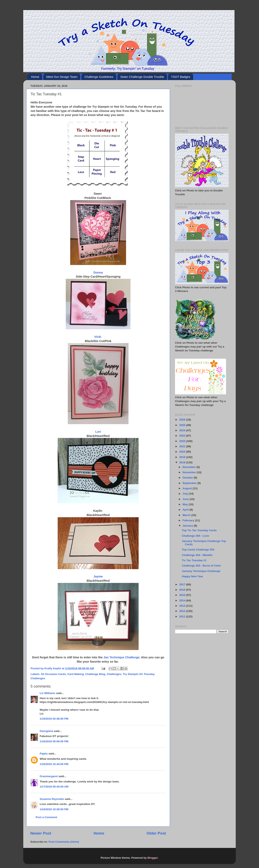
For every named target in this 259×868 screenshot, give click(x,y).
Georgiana (46, 731)
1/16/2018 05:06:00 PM (54, 741)
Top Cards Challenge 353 (198, 550)
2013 (183, 606)
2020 (183, 452)
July (186, 494)
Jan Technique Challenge (121, 657)
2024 (183, 430)
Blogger (153, 858)
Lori (98, 432)
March (187, 515)
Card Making (76, 674)
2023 (183, 436)
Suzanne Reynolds (52, 799)
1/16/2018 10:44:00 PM (54, 764)
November (190, 472)
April (186, 510)
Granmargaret (49, 776)
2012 (183, 611)
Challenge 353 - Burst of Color (202, 566)
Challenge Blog (95, 674)
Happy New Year (193, 576)
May (186, 504)
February (189, 520)
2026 (183, 420)
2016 (183, 590)
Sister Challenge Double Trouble (142, 77)
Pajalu (44, 754)
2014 (183, 600)
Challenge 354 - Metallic (197, 555)
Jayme (98, 576)
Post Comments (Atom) (64, 842)
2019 (183, 457)
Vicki (98, 337)
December (189, 467)
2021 (183, 446)
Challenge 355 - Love (195, 536)
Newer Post (41, 833)
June (186, 499)
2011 (183, 616)
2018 (183, 462)
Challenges (114, 674)
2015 (183, 595)
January (188, 526)
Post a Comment (46, 817)
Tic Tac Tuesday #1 (194, 560)
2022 (183, 441)
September (190, 483)
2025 (183, 425)
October (188, 478)
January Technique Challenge (201, 571)
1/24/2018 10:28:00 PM (54, 809)
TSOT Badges (181, 77)
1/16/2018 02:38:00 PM (54, 719)
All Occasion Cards (53, 674)
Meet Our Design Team (62, 77)
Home (35, 77)
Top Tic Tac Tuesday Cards (199, 530)
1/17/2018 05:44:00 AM (54, 787)
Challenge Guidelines (99, 77)
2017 (183, 584)
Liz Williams (47, 693)
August (188, 488)
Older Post (156, 833)
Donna (98, 273)
